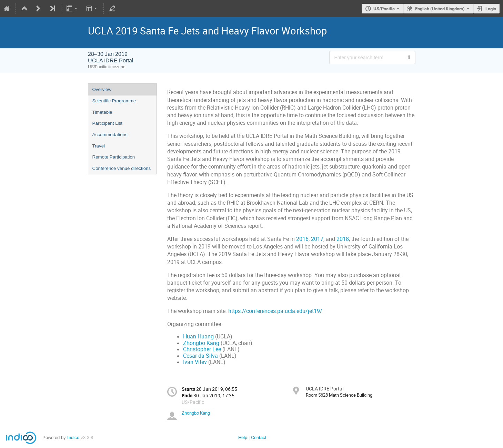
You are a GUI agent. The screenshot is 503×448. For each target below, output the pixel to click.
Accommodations (110, 135)
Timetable (102, 112)
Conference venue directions (122, 168)
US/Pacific (384, 9)
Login (491, 9)
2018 (343, 239)
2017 (317, 239)
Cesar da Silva (200, 356)
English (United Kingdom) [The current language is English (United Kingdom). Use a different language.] (440, 9)
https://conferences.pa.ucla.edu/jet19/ (275, 311)
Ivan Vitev (195, 362)
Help (243, 437)
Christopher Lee (202, 349)
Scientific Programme (114, 101)
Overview (102, 89)
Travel (99, 146)
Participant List (107, 123)
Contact (259, 437)
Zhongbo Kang (201, 343)
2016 (302, 239)
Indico (73, 437)
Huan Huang (198, 337)
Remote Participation (114, 157)
